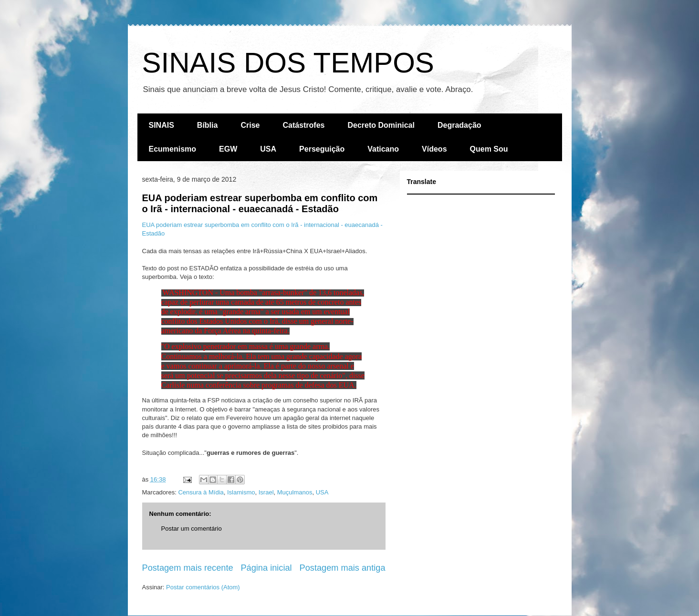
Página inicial (266, 568)
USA (268, 149)
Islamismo (241, 492)
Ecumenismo (173, 149)
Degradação (459, 125)
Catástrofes (303, 125)
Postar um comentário (192, 529)
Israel (266, 492)
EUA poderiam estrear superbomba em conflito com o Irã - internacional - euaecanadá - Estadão (260, 203)
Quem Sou (489, 149)
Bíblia (208, 125)
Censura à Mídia (201, 492)
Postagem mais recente (188, 568)
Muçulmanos (295, 492)
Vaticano (383, 149)
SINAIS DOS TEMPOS (288, 63)
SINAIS (162, 125)
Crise (250, 125)
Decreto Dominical (381, 125)
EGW (228, 149)
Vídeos (434, 149)
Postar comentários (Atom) (203, 587)
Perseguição (322, 149)
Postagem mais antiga (343, 568)
